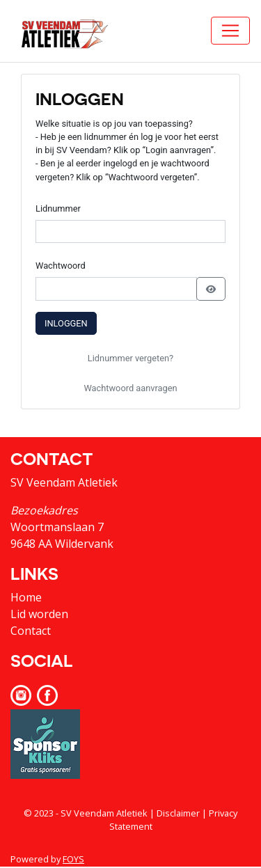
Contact (31, 631)
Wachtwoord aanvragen (130, 388)
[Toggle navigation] (230, 31)
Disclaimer (178, 813)
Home (26, 597)
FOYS (73, 859)
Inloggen (66, 323)
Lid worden (39, 614)
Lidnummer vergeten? (130, 358)
